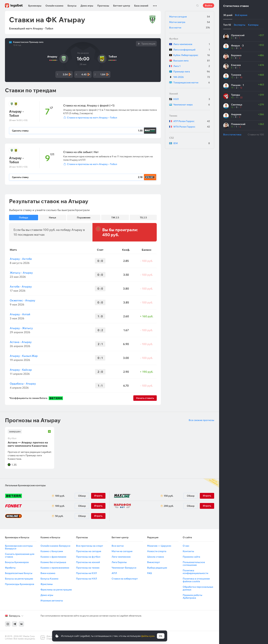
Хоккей (173, 94)
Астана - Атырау (21, 342)
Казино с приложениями (55, 568)
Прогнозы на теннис (88, 568)
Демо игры (87, 6)
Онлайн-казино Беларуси (55, 546)
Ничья (52, 218)
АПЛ (114, 573)
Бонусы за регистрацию (19, 579)
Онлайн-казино (54, 6)
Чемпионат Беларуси (124, 568)
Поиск (197, 5)
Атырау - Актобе (21, 259)
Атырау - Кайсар (21, 370)
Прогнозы (103, 6)
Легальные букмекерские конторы (25, 485)
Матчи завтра (190, 22)
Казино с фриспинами (53, 557)
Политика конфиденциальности (195, 572)
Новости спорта (157, 551)
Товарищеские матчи (192, 82)
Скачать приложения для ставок (20, 555)
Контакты (188, 551)
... (155, 4)
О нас (186, 546)
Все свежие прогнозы (201, 420)
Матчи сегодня (190, 17)
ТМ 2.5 (115, 218)
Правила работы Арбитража (192, 596)
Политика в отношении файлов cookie (196, 580)
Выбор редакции (157, 568)
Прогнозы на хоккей (88, 562)
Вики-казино (48, 573)
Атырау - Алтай (20, 314)
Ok (161, 636)
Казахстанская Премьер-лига (28, 42)
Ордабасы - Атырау (23, 384)
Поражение (84, 218)
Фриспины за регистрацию (56, 590)
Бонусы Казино (49, 579)
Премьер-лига (192, 72)
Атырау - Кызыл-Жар (24, 356)
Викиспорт (154, 562)
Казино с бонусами (52, 551)
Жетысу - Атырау (21, 273)
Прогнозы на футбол (88, 557)
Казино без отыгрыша (53, 562)
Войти (209, 5)
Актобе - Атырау (21, 286)
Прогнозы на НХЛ (86, 579)
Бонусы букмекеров (17, 562)
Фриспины (47, 584)
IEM (192, 143)
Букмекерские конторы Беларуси (19, 547)
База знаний (141, 6)
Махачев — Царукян (159, 546)
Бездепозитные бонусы (19, 573)
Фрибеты (10, 568)
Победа (24, 218)
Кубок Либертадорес (192, 55)
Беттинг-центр (122, 6)
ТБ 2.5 (143, 218)
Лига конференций (192, 50)
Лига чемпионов (192, 44)
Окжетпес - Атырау (22, 300)
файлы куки (148, 636)
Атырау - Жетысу (21, 328)
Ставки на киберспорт (125, 579)
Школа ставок (156, 557)
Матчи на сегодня (122, 551)
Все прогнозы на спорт (90, 546)
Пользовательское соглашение (194, 564)
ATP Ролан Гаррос (192, 121)
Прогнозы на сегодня (89, 551)
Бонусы (72, 6)
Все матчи (190, 28)
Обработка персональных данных (198, 588)
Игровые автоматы (52, 601)
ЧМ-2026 (192, 77)
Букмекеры (35, 6)
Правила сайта (191, 557)
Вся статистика (232, 135)
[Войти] (110, 118)
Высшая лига (192, 61)
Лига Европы (119, 562)
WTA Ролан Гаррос (192, 127)
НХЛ (192, 99)
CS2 (172, 138)
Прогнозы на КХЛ (86, 573)
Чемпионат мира (192, 105)
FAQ (150, 573)
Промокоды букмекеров (20, 584)
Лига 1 (192, 66)
